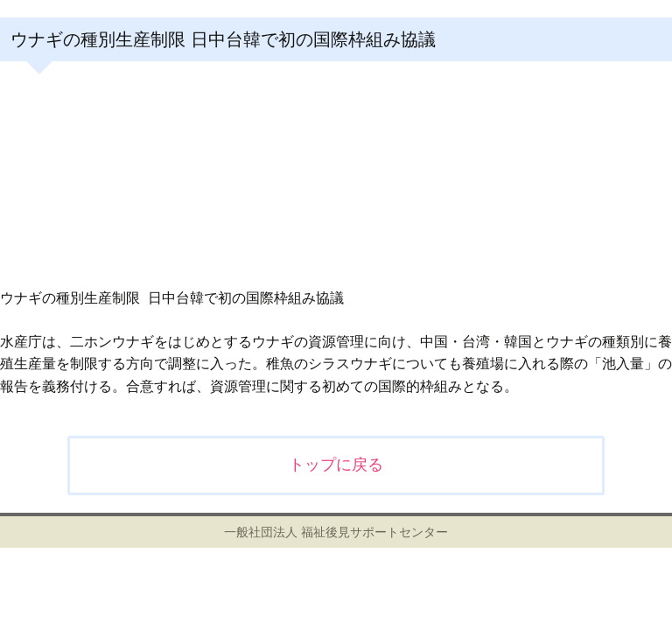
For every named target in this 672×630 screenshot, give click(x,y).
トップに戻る (336, 465)
